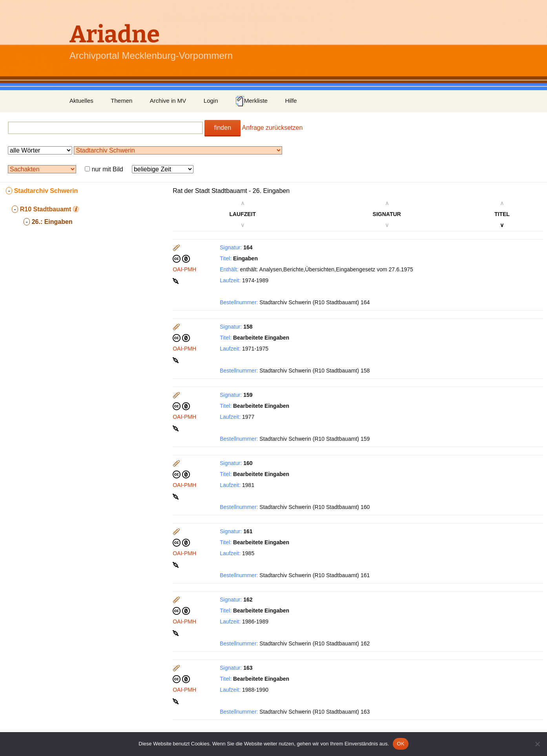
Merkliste (252, 101)
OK (400, 744)
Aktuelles (81, 101)
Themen (121, 101)
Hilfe (291, 101)
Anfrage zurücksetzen (273, 128)
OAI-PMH (184, 269)
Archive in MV (168, 101)
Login (211, 101)
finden (222, 128)
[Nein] (537, 744)
